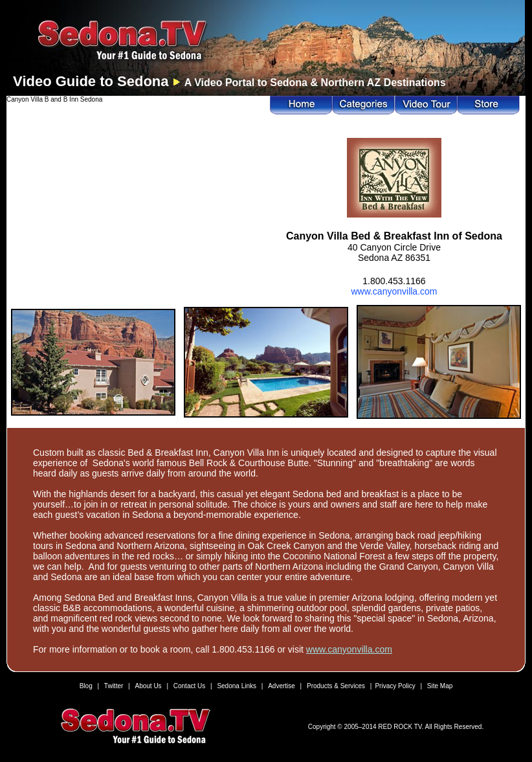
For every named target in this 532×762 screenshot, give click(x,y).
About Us (148, 686)
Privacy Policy (395, 686)
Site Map (440, 686)
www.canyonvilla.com (394, 291)
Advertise (282, 686)
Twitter (114, 686)
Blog (86, 686)
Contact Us (189, 686)
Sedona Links (237, 686)
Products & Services (336, 686)
